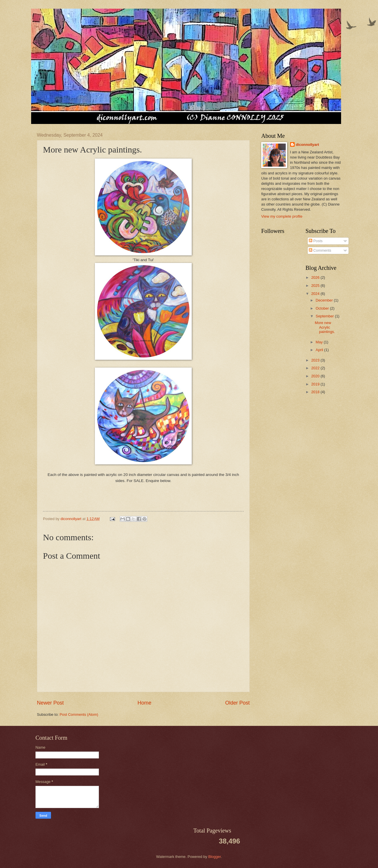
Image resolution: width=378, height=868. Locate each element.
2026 (316, 277)
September (325, 316)
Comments (320, 250)
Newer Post (50, 703)
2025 (316, 286)
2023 (316, 360)
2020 (316, 376)
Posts (316, 241)
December (325, 300)
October (323, 308)
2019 (316, 384)
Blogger (215, 857)
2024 (316, 294)
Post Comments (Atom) (79, 714)
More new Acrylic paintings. (325, 327)
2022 (316, 368)
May (320, 342)
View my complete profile (282, 216)
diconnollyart (308, 145)
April (320, 350)
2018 (316, 392)
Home (144, 703)
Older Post (237, 703)
